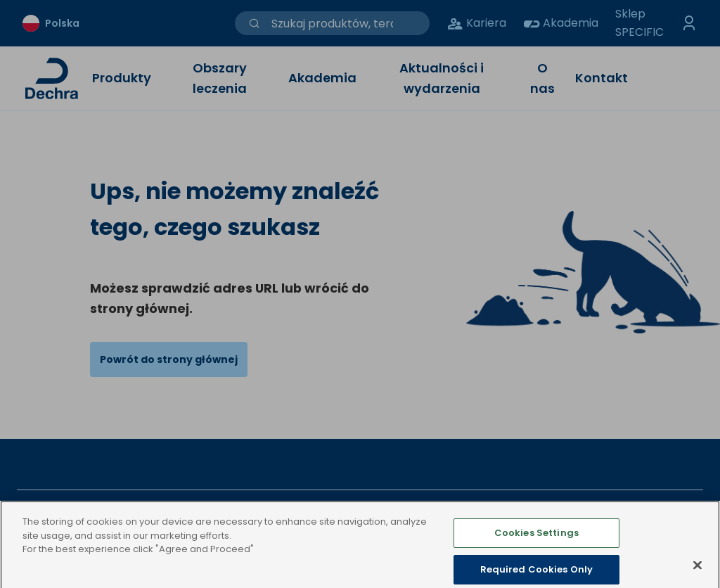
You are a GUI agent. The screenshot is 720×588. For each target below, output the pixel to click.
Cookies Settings (536, 545)
